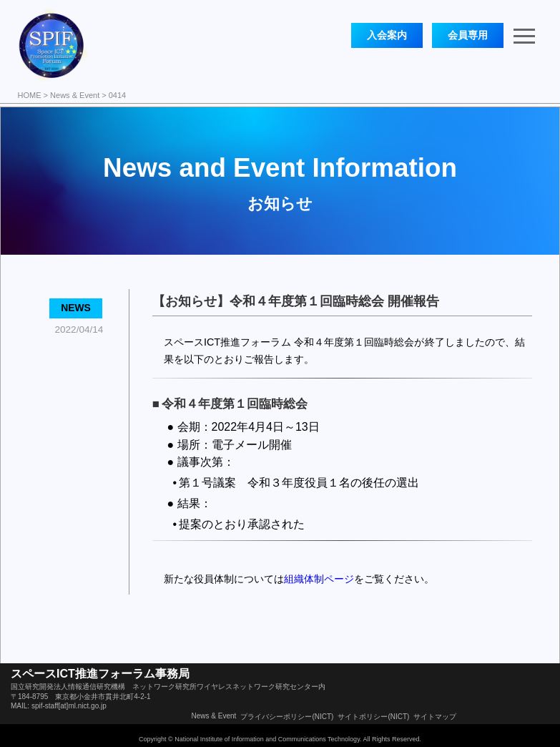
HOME (30, 95)
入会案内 (387, 35)
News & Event (75, 95)
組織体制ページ (319, 579)
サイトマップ (435, 717)
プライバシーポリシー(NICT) (287, 717)
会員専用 (468, 35)
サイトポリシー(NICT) (373, 717)
